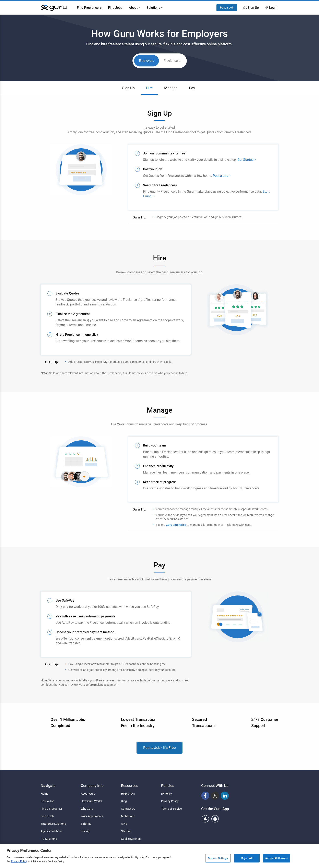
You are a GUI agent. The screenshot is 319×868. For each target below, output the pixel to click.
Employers (146, 61)
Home (44, 794)
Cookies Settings (218, 858)
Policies (168, 786)
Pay (192, 88)
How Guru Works (91, 801)
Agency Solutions (52, 831)
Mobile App (128, 816)
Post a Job (227, 8)
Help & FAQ (128, 794)
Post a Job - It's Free (159, 748)
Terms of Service (171, 809)
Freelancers (172, 61)
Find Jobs (115, 8)
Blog (124, 801)
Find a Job (47, 816)
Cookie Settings (131, 839)
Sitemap (126, 831)
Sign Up (128, 88)
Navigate (48, 786)
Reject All (247, 858)
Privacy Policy (170, 801)
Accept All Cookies (276, 858)
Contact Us (128, 809)
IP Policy (167, 794)
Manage (171, 88)
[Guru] (54, 8)
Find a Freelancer (51, 809)
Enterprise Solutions (53, 824)
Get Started (247, 160)
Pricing (85, 831)
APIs (124, 824)
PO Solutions (49, 839)
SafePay (86, 824)
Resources (130, 786)
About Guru (88, 794)
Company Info (92, 786)
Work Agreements (92, 816)
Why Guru (87, 809)
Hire (149, 88)
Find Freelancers (89, 8)
